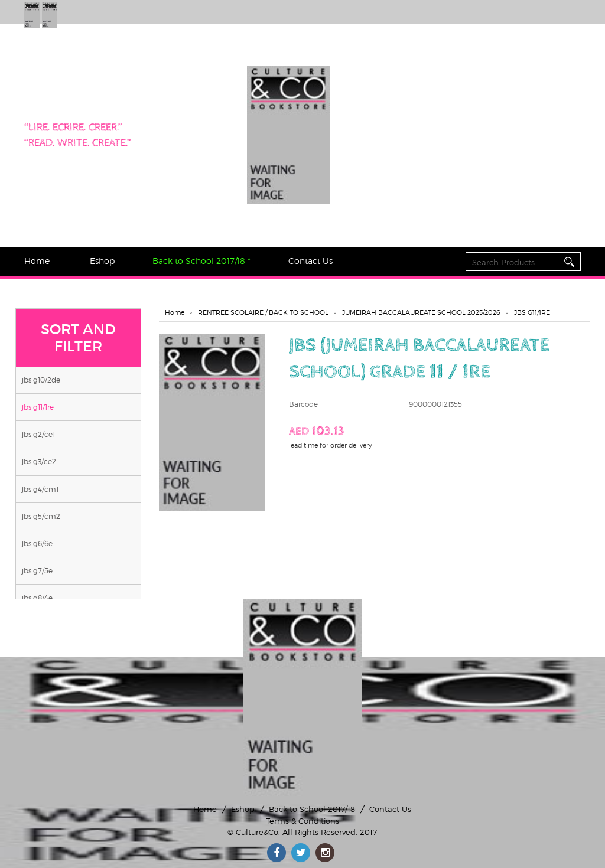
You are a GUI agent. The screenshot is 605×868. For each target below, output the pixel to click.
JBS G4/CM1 (40, 489)
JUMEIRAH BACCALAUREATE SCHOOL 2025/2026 (421, 312)
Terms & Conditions (302, 821)
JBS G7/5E (37, 571)
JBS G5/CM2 (41, 516)
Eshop (102, 261)
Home (37, 261)
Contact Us (310, 261)
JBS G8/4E (37, 598)
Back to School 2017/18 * (201, 261)
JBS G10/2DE (41, 380)
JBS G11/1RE (38, 407)
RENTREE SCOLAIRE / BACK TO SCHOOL (263, 312)
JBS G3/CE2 (39, 461)
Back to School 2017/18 (312, 809)
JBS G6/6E (37, 544)
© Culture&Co (253, 832)
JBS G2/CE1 (38, 434)
